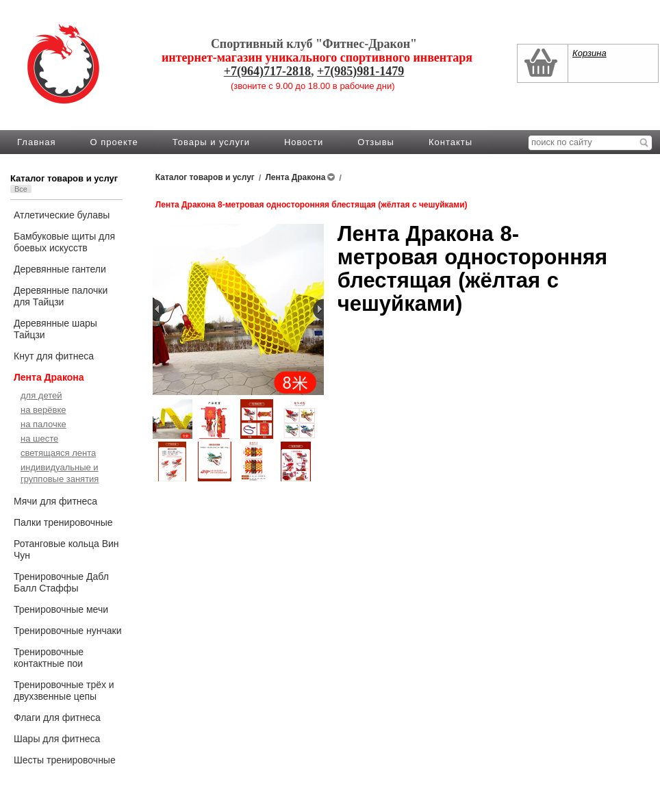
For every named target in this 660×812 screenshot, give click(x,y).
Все (21, 189)
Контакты (450, 142)
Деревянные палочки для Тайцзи (61, 296)
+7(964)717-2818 (267, 71)
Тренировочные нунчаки (67, 631)
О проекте (114, 142)
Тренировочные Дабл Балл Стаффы (61, 582)
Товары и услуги (211, 142)
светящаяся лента (58, 453)
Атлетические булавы (62, 215)
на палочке (43, 424)
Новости (304, 142)
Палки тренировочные (63, 522)
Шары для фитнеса (57, 739)
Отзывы (376, 142)
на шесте (39, 439)
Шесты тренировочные (65, 760)
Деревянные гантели (60, 269)
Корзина (589, 53)
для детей (41, 395)
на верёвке (43, 410)
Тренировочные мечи (61, 609)
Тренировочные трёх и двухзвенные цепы (64, 690)
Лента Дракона (49, 377)
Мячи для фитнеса (55, 501)
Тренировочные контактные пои (49, 658)
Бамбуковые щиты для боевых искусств (64, 242)
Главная (36, 142)
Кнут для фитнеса (54, 356)
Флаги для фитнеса (57, 718)
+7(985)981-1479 (360, 71)
